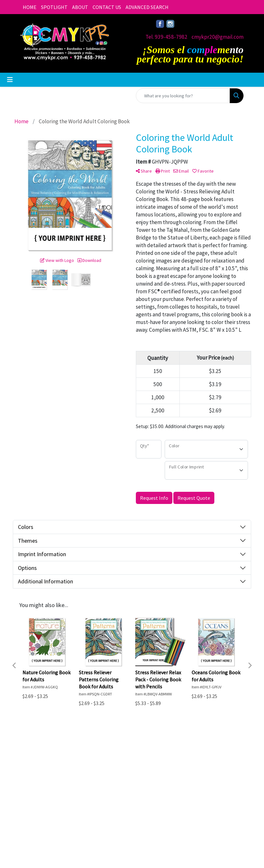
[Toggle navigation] (10, 80)
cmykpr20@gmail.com (218, 37)
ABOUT (80, 7)
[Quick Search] (183, 96)
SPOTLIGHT (54, 7)
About (28, 793)
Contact (30, 802)
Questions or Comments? (50, 815)
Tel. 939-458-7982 (166, 37)
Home (28, 784)
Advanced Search (70, 788)
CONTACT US (107, 7)
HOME (30, 7)
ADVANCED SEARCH (147, 7)
